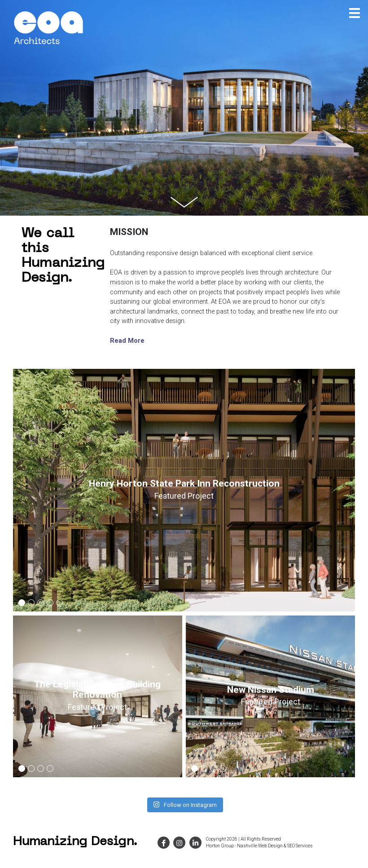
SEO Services (300, 846)
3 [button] (41, 604)
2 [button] (31, 604)
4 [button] (50, 604)
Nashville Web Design (260, 846)
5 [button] (60, 604)
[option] (184, 490)
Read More (127, 341)
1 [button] (22, 604)
